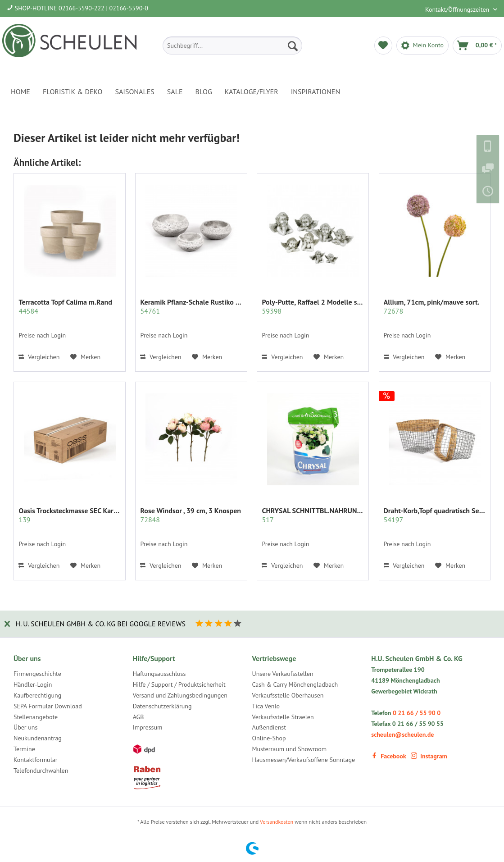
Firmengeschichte (37, 674)
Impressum (148, 727)
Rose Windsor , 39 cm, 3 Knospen (191, 515)
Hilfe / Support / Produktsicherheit (179, 684)
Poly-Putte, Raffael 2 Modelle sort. (313, 306)
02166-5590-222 (82, 8)
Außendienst (269, 727)
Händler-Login (33, 684)
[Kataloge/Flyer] (252, 91)
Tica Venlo (266, 706)
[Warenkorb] (477, 46)
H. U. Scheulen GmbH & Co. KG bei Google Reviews (100, 624)
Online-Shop (269, 738)
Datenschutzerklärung (162, 706)
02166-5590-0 (129, 8)
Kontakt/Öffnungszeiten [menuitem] (458, 9)
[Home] (20, 91)
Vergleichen (39, 357)
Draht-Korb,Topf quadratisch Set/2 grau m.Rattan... (435, 515)
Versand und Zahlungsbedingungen (180, 695)
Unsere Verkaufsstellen (283, 674)
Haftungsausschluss (159, 674)
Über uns (25, 727)
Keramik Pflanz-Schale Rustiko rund (191, 306)
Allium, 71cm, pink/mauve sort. (432, 306)
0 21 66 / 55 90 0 (417, 713)
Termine (24, 749)
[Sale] (175, 91)
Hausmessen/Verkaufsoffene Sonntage (304, 760)
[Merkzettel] (383, 46)
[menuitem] (233, 46)
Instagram (429, 756)
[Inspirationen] (316, 91)
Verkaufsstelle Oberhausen (288, 695)
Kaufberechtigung (37, 695)
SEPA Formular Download (48, 706)
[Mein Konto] (422, 46)
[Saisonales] (134, 91)
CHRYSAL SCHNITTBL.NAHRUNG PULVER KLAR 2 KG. (313, 515)
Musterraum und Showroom (290, 749)
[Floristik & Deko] (73, 91)
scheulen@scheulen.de (402, 734)
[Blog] (204, 91)
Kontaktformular (35, 760)
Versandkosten (277, 822)
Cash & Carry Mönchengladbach (295, 684)
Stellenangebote (36, 717)
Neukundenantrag (38, 738)
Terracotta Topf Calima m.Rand (65, 306)
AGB (138, 717)
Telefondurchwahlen (41, 771)
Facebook (388, 756)
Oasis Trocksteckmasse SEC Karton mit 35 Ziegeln (69, 515)
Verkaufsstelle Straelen (283, 717)
